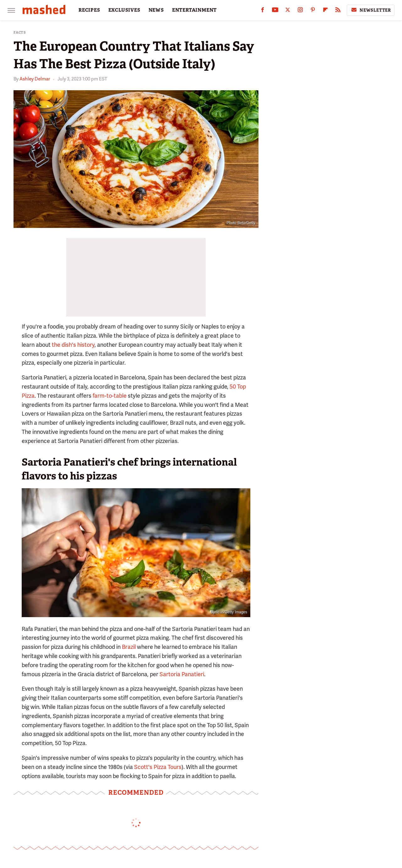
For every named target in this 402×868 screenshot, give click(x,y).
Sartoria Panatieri (182, 674)
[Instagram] (300, 11)
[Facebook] (263, 11)
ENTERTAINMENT (194, 10)
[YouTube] (275, 11)
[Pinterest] (313, 11)
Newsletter (371, 10)
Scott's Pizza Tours (158, 767)
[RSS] (338, 11)
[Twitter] (288, 11)
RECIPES (89, 10)
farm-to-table (110, 396)
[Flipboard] (325, 11)
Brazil (129, 647)
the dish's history (73, 345)
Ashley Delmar (35, 79)
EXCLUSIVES (124, 10)
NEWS (156, 10)
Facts (20, 33)
